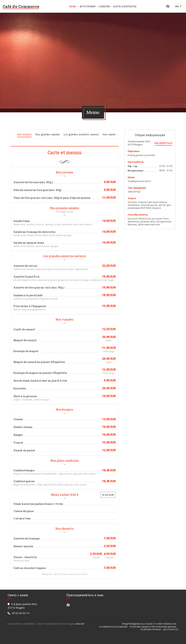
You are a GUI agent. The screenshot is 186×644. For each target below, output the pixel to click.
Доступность (171, 630)
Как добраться (163, 143)
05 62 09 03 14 (21, 613)
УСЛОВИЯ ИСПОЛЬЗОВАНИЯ (114, 627)
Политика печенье (152, 630)
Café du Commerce (21, 6)
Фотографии (87, 6)
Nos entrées (24, 134)
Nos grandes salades (48, 134)
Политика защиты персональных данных (154, 627)
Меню (73, 6)
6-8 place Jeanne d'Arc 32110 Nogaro (139, 143)
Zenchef (80, 624)
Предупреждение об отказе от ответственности (150, 624)
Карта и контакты (125, 6)
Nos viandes (110, 134)
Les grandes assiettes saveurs (81, 134)
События (104, 6)
